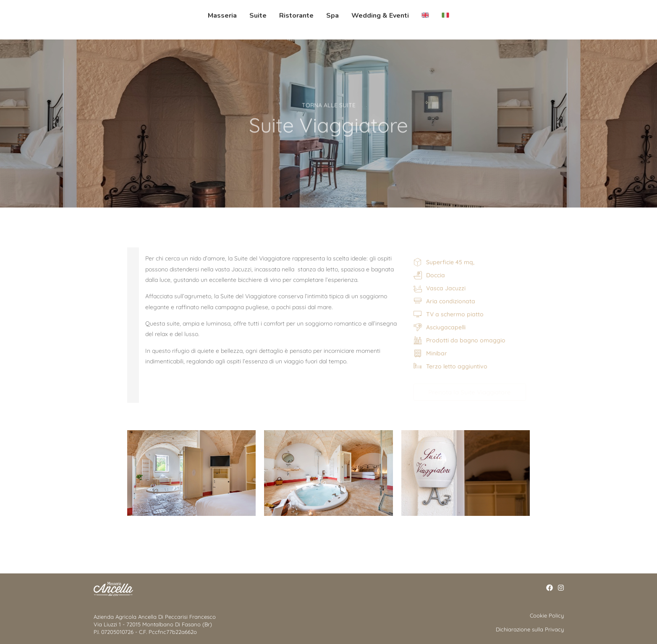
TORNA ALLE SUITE (329, 103)
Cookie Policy (547, 615)
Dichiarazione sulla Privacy (530, 629)
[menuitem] (422, 16)
